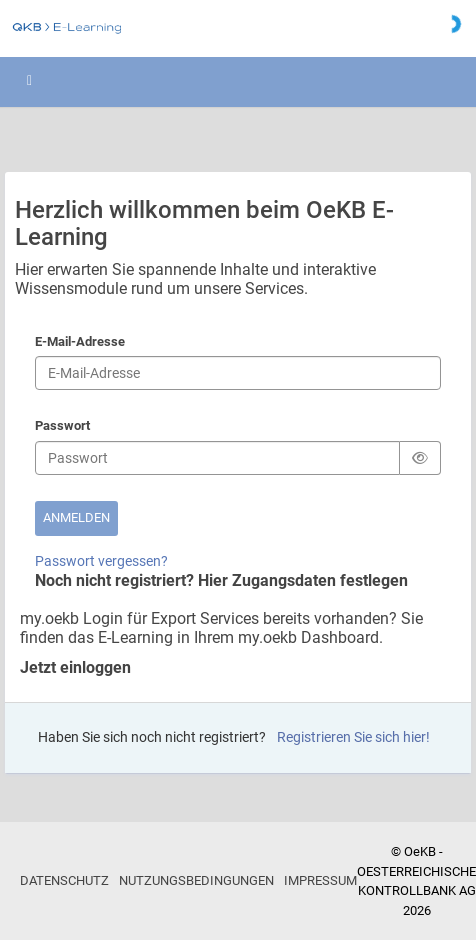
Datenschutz (64, 880)
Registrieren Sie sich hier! (353, 737)
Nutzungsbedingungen (196, 880)
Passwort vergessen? (101, 561)
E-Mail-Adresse (80, 343)
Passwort (62, 427)
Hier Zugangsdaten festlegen (303, 580)
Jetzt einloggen (75, 667)
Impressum (320, 880)
